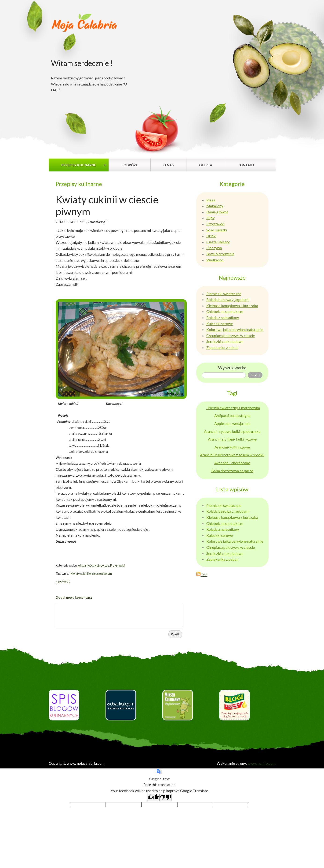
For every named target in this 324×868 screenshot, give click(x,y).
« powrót (63, 581)
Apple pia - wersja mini (232, 423)
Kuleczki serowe (220, 324)
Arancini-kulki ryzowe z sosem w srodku (232, 455)
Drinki (211, 236)
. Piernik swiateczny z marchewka (233, 408)
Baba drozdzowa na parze (232, 471)
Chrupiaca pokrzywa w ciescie (231, 336)
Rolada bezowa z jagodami (228, 299)
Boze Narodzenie (220, 254)
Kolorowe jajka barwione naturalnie (235, 329)
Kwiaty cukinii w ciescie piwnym (91, 574)
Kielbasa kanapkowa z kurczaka (232, 306)
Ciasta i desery (218, 242)
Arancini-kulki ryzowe (232, 447)
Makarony (215, 206)
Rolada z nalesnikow (223, 317)
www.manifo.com (262, 763)
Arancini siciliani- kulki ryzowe (232, 439)
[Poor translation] (165, 797)
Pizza (211, 200)
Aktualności (86, 565)
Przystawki (117, 565)
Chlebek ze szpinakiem (225, 311)
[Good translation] (153, 797)
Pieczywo (214, 248)
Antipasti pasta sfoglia (232, 415)
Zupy (210, 218)
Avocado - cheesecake (232, 463)
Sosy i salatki (217, 230)
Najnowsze (102, 565)
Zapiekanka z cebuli (222, 347)
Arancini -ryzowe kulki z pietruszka (232, 431)
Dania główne (217, 212)
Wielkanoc (215, 260)
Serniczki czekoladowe (225, 341)
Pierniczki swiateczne (224, 294)
